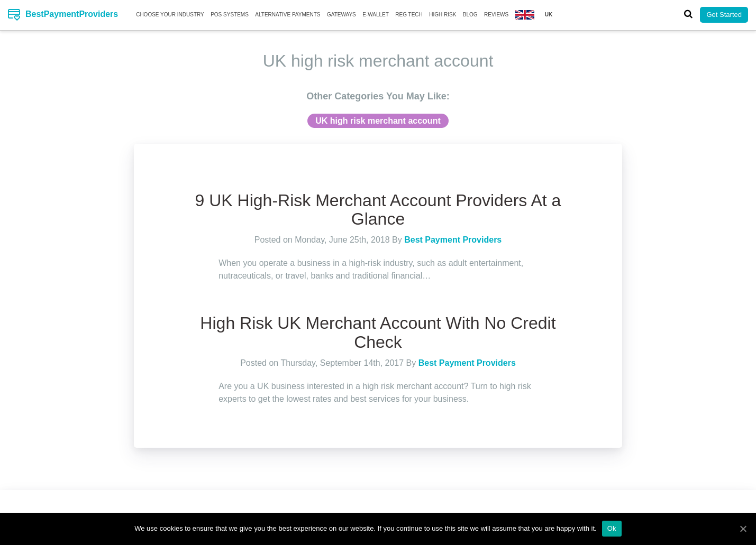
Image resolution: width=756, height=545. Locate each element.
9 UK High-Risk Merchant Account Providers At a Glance (378, 210)
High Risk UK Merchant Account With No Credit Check (378, 332)
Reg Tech (409, 15)
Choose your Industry (170, 15)
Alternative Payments (288, 15)
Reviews (496, 15)
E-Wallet (376, 15)
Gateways (341, 15)
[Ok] (743, 529)
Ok (612, 528)
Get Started (724, 15)
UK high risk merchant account (378, 121)
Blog (470, 15)
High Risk (443, 15)
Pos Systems (230, 15)
